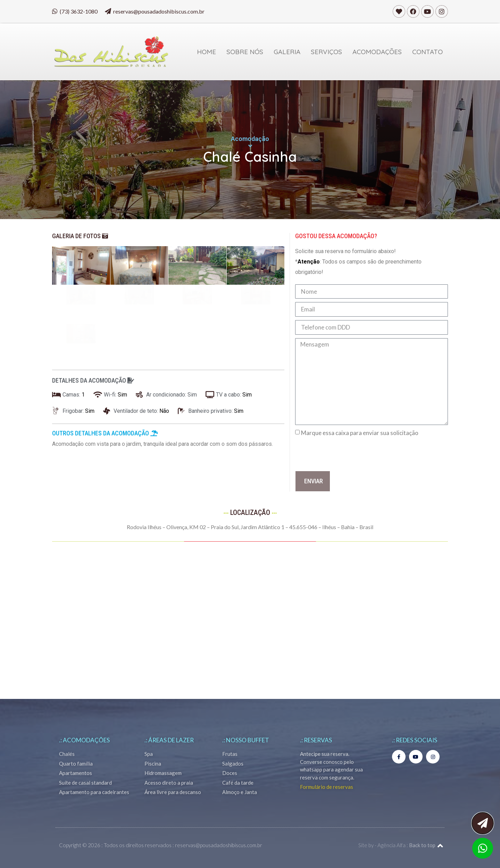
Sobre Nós (245, 52)
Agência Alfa (391, 845)
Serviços (326, 52)
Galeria (287, 52)
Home (206, 52)
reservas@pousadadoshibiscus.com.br (159, 11)
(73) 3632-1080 (79, 11)
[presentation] (348, 454)
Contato (427, 52)
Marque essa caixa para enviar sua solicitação (360, 433)
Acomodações (377, 52)
